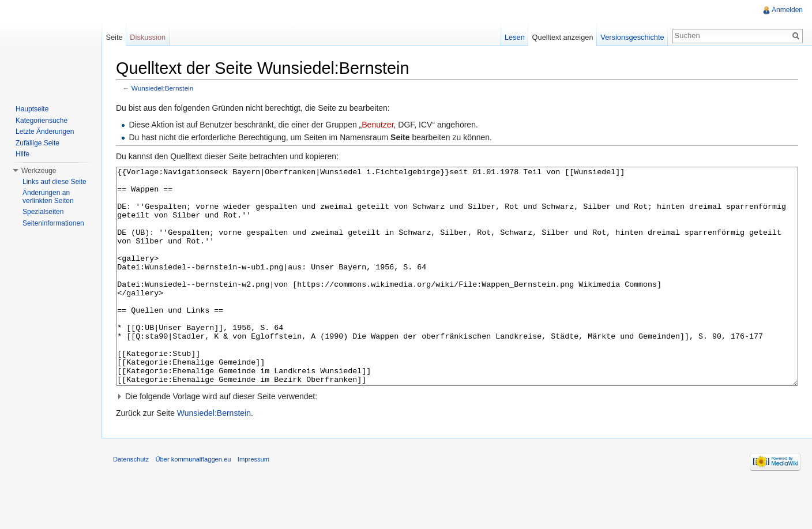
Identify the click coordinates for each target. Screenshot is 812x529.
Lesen (515, 37)
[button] (457, 440)
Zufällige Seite (37, 143)
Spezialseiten (43, 212)
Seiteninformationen (53, 223)
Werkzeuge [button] (39, 171)
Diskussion (148, 37)
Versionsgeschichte (632, 37)
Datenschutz (131, 502)
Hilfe (22, 154)
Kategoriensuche (42, 121)
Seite (114, 37)
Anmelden (787, 10)
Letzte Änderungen (45, 132)
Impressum (253, 502)
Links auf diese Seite (54, 182)
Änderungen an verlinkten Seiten (48, 197)
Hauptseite (32, 109)
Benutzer (377, 125)
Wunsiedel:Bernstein (163, 88)
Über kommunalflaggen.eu (193, 502)
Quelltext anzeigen (563, 37)
